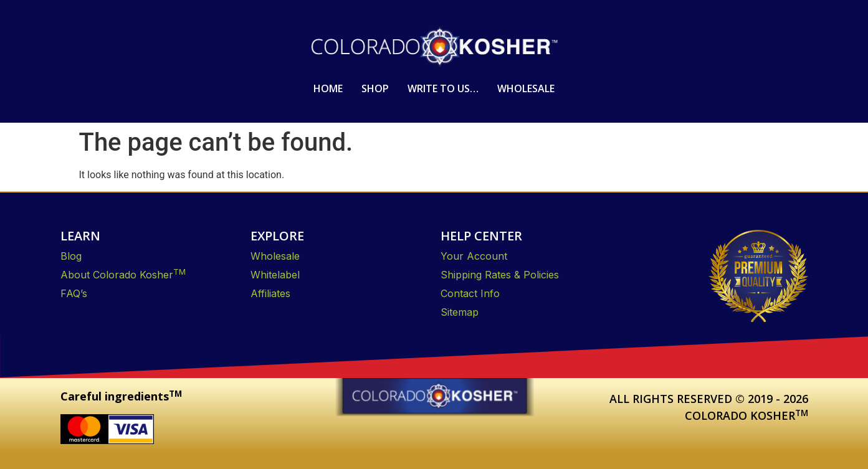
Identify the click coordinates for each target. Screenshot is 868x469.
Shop (375, 88)
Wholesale (526, 88)
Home (328, 88)
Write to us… (443, 88)
